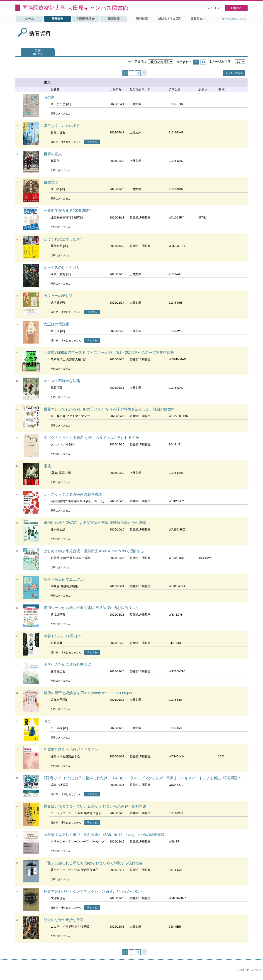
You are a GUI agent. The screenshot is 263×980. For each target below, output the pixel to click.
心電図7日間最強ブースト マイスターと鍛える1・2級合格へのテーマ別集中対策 (109, 352)
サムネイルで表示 (203, 62)
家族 (47, 466)
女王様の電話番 (56, 324)
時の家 (49, 97)
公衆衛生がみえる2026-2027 (67, 211)
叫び (47, 721)
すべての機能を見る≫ (235, 19)
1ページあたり (220, 61)
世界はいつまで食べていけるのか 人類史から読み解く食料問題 (95, 806)
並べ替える (136, 61)
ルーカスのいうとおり (62, 267)
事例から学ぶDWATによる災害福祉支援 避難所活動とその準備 (95, 523)
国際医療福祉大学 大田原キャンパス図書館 (75, 8)
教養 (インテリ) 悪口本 (62, 636)
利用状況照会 (86, 19)
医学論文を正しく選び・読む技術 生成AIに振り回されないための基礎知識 (104, 835)
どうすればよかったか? (63, 239)
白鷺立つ (51, 182)
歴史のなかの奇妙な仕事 (64, 920)
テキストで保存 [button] (234, 73)
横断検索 (114, 19)
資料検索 (142, 19)
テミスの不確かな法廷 (62, 381)
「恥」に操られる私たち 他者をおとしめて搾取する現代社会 (93, 863)
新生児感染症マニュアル (64, 579)
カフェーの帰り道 (58, 296)
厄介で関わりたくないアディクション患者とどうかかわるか (93, 891)
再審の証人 (53, 154)
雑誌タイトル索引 (170, 19)
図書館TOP (198, 19)
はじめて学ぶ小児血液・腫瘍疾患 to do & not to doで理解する (94, 551)
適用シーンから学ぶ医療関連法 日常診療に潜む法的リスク (91, 608)
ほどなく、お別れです (62, 126)
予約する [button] (92, 142)
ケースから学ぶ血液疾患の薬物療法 (73, 494)
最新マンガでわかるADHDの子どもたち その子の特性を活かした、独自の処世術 (109, 409)
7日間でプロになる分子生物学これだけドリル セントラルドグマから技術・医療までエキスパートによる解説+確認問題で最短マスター (153, 778)
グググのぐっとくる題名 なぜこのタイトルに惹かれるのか (91, 438)
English (236, 8)
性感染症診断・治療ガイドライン (71, 750)
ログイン (214, 8)
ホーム (30, 19)
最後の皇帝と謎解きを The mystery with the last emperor (90, 693)
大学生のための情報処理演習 (67, 664)
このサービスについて (249, 970)
